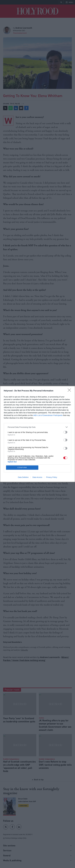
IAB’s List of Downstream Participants (48, 415)
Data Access (37, 477)
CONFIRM (22, 467)
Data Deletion (23, 477)
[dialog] (37, 434)
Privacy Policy (52, 477)
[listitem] (37, 427)
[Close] (70, 391)
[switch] (65, 432)
